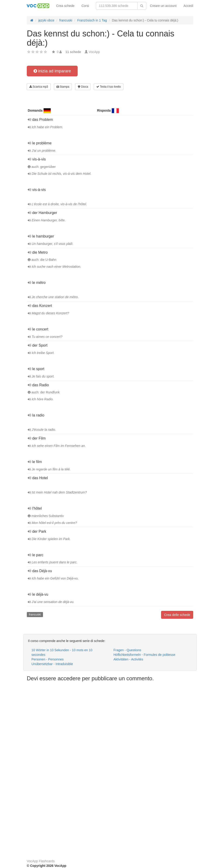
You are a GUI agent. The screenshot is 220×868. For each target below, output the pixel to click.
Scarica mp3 (39, 87)
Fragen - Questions (127, 650)
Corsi (85, 6)
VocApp (94, 52)
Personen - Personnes (47, 659)
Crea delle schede (177, 615)
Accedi (188, 6)
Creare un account (163, 6)
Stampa (63, 87)
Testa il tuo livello (109, 87)
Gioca (83, 87)
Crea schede (65, 6)
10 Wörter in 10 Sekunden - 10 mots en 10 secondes (62, 652)
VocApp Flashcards (41, 861)
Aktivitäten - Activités (128, 659)
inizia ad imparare (52, 71)
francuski (35, 614)
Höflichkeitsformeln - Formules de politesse (144, 655)
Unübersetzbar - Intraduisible (52, 664)
